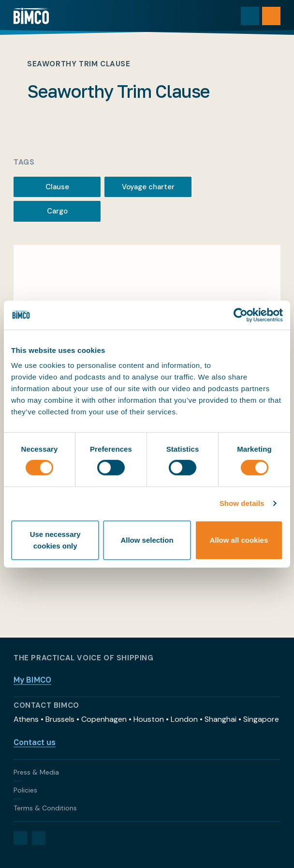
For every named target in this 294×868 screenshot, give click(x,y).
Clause (57, 187)
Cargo (57, 211)
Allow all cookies (239, 540)
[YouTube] (39, 838)
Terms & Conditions (45, 808)
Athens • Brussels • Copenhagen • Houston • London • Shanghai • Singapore (146, 719)
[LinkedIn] (20, 838)
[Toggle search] (250, 16)
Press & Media (36, 772)
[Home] (31, 16)
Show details (242, 503)
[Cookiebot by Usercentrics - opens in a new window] (241, 315)
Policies (25, 790)
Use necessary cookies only (55, 540)
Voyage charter (148, 187)
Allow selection (147, 540)
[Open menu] (271, 16)
